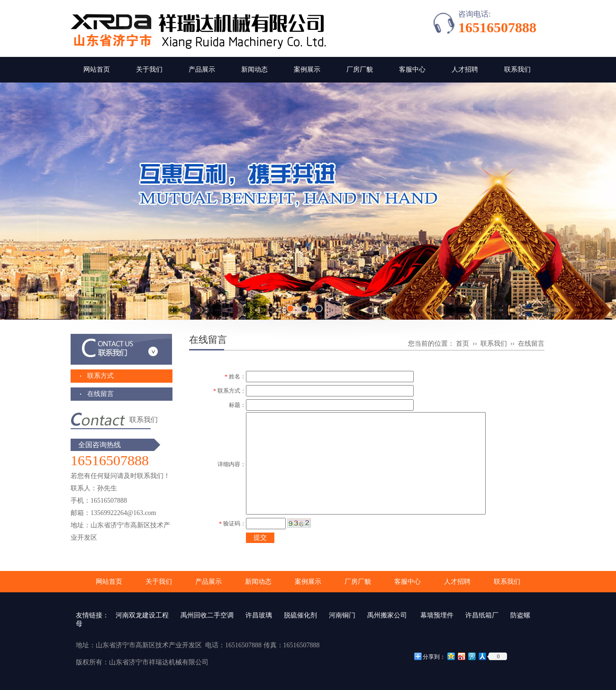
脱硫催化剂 (300, 615)
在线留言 (100, 394)
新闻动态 (254, 69)
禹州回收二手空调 (207, 615)
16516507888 (497, 27)
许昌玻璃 (259, 615)
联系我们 (517, 69)
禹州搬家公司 (387, 615)
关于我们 (149, 69)
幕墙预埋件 (436, 615)
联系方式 (100, 376)
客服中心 (412, 69)
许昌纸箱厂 (482, 615)
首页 (462, 344)
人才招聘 (465, 69)
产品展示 (202, 69)
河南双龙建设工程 (142, 615)
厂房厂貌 (360, 69)
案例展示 (307, 69)
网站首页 (97, 69)
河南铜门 (342, 615)
